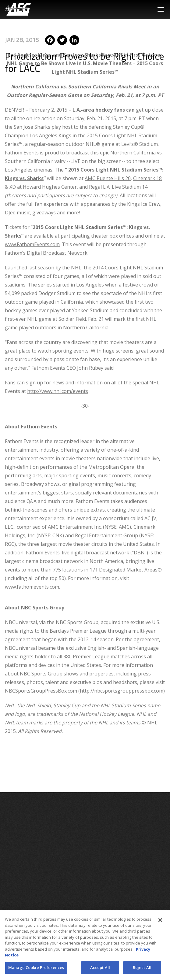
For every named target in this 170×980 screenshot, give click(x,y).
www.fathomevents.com (32, 563)
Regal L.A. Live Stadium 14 (118, 163)
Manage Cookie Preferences (36, 969)
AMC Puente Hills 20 (108, 154)
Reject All (142, 969)
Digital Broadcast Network (57, 229)
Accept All (100, 969)
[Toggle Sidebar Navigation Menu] (161, 9)
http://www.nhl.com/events (58, 367)
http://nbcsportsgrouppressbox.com (122, 667)
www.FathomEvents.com (32, 220)
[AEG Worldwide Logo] (18, 9)
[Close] (160, 922)
